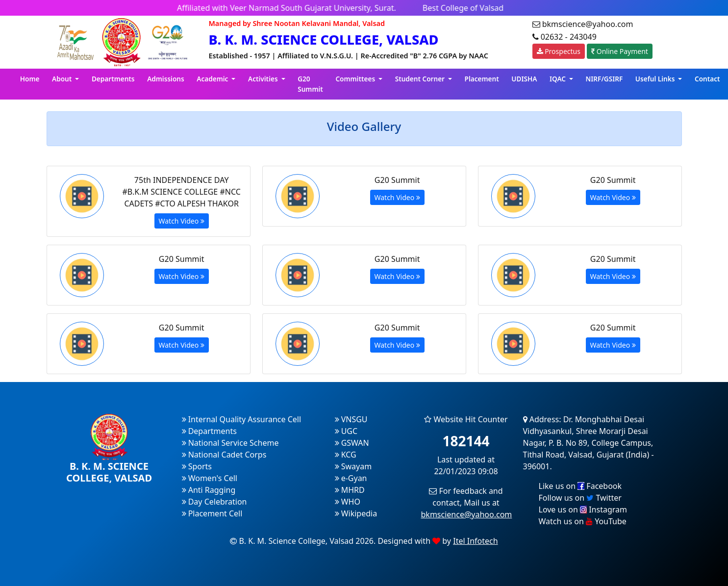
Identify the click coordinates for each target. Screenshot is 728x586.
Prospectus (559, 51)
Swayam (353, 466)
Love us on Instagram (583, 510)
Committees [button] (356, 79)
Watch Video (182, 221)
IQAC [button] (559, 79)
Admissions (166, 79)
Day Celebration (214, 502)
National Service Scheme (230, 443)
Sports (197, 466)
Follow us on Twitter (580, 498)
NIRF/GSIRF (604, 79)
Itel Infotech (475, 541)
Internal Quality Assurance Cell (242, 419)
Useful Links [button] (656, 79)
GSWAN (352, 443)
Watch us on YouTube (583, 521)
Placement (482, 79)
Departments (113, 79)
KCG (346, 455)
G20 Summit (310, 84)
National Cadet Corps (224, 455)
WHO (348, 502)
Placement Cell (212, 513)
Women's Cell (210, 478)
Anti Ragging (209, 490)
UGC (346, 431)
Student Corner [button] (421, 79)
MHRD (350, 490)
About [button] (63, 79)
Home (30, 79)
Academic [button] (213, 79)
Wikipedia (356, 513)
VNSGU (351, 419)
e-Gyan (351, 478)
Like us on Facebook (580, 486)
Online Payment (620, 51)
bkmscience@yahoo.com (467, 514)
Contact (707, 79)
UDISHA (524, 79)
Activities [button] (264, 79)
